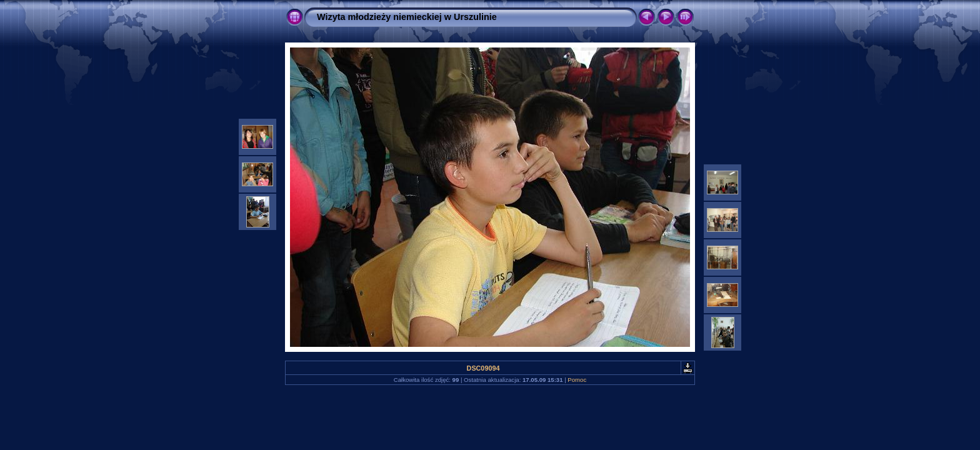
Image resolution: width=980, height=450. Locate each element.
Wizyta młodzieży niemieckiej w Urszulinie (407, 17)
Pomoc (577, 380)
